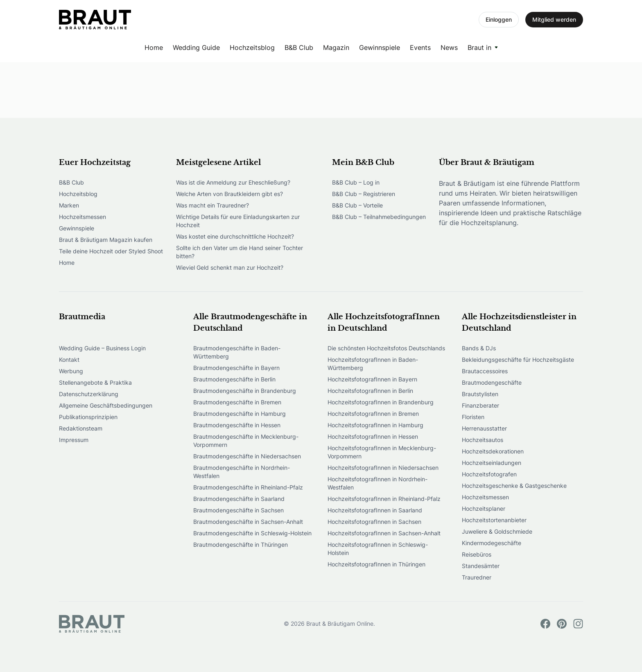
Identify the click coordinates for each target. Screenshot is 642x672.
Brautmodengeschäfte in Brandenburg (245, 391)
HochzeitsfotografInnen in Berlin (370, 391)
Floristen (473, 417)
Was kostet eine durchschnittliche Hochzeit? (235, 236)
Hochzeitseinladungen (492, 463)
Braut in (479, 47)
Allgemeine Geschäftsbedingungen (106, 405)
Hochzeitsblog (252, 47)
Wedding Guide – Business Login (102, 348)
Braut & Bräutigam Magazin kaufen (106, 240)
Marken (69, 205)
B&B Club (299, 47)
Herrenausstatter (484, 428)
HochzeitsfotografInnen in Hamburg (375, 425)
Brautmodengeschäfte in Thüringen (241, 545)
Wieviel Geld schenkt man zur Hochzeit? (230, 267)
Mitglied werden (554, 19)
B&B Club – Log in (356, 182)
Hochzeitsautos (483, 440)
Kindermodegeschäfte (492, 543)
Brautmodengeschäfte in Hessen (237, 425)
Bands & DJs (479, 348)
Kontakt (69, 360)
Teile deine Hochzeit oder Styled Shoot (111, 251)
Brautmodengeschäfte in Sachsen (238, 510)
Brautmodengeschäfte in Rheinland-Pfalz (248, 487)
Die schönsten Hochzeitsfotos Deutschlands (386, 348)
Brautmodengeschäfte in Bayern (236, 368)
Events (420, 47)
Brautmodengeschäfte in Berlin (234, 379)
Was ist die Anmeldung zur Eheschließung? (233, 182)
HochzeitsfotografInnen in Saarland (375, 510)
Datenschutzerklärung (89, 394)
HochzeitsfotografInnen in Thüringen (376, 564)
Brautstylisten (480, 394)
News (449, 47)
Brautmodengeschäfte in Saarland (239, 499)
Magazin (336, 47)
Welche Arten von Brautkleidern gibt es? (229, 194)
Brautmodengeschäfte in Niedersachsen (247, 456)
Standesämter (481, 566)
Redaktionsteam (81, 428)
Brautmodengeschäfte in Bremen (237, 402)
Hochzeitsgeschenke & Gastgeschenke (514, 486)
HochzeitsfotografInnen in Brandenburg (381, 402)
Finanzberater (480, 405)
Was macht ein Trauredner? (212, 205)
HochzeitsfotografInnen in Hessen (373, 436)
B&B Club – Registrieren (364, 194)
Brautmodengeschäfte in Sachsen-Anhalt (248, 522)
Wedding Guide (196, 47)
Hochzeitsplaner (484, 509)
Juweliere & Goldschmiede (497, 531)
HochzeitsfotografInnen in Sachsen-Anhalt (384, 533)
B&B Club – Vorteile (357, 205)
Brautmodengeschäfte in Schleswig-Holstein (252, 533)
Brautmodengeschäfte (492, 382)
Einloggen (499, 19)
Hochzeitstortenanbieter (494, 520)
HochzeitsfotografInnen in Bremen (373, 414)
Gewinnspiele (380, 47)
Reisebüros (477, 554)
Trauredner (477, 577)
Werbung (71, 371)
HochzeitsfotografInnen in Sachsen (374, 522)
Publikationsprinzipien (88, 417)
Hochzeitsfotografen (489, 474)
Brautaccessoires (485, 371)
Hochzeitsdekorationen (493, 451)
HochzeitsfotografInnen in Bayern (372, 379)
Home (154, 47)
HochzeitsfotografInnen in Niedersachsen (383, 468)
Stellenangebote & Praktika (95, 382)
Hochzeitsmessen (83, 217)
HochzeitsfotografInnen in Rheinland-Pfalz (384, 499)
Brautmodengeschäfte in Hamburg (240, 414)
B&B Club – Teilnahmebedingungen (379, 217)
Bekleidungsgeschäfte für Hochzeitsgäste (518, 360)
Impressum (74, 440)
